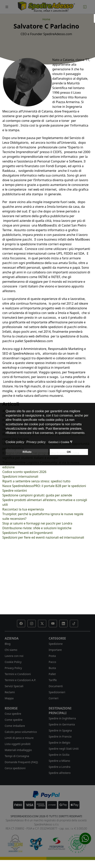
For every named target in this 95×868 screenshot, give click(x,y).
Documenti (56, 686)
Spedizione (56, 644)
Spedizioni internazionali (20, 476)
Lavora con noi (14, 656)
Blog (8, 644)
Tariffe (53, 680)
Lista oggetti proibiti (18, 744)
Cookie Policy (13, 662)
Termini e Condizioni (18, 674)
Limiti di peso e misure (19, 738)
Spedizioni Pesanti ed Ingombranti (28, 533)
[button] (21, 624)
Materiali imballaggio (18, 750)
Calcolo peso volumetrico (21, 732)
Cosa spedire (13, 714)
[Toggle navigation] (7, 7)
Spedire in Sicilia (59, 755)
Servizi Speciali (14, 686)
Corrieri (54, 698)
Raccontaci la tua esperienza (23, 509)
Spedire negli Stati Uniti (64, 749)
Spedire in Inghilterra (62, 718)
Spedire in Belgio (60, 743)
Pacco (52, 662)
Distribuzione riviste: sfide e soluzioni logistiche (37, 528)
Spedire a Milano (59, 761)
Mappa (9, 698)
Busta (52, 668)
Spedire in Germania (62, 724)
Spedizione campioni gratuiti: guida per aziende (37, 495)
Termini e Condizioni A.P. (20, 680)
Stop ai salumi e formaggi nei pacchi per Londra (37, 523)
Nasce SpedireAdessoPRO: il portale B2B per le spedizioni (44, 486)
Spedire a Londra (60, 767)
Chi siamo (11, 650)
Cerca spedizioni (15, 768)
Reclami (10, 692)
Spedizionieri (57, 692)
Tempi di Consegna (17, 756)
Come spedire (14, 720)
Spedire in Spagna (60, 730)
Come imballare (15, 726)
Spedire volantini (15, 491)
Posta (52, 656)
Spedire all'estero (60, 773)
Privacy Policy (13, 668)
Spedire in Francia (60, 736)
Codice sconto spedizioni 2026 (24, 472)
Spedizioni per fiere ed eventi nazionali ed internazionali (43, 537)
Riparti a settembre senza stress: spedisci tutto (36, 481)
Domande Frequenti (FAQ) (21, 762)
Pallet (52, 674)
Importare (55, 650)
